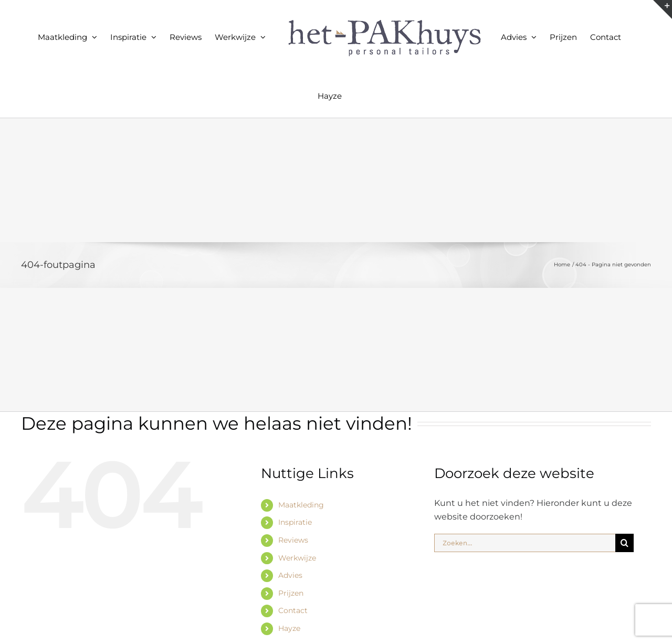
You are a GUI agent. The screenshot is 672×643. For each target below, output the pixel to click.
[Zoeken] (624, 543)
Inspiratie (295, 522)
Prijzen (291, 593)
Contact (293, 610)
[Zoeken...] (525, 543)
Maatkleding (301, 505)
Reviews (293, 540)
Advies (290, 575)
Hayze (289, 628)
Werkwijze (297, 558)
